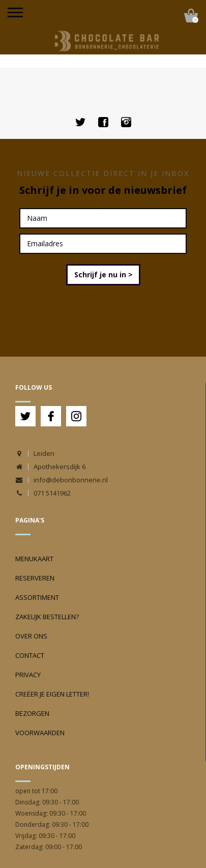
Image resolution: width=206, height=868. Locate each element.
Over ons (31, 636)
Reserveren (35, 578)
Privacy (28, 675)
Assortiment (37, 597)
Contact (30, 655)
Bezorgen (32, 713)
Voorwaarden (40, 733)
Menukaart (34, 559)
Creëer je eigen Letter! (52, 694)
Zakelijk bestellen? (47, 617)
